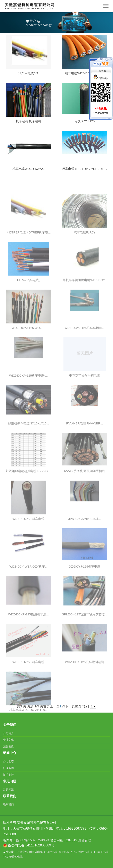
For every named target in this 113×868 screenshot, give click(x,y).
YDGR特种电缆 (80, 852)
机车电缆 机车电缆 (28, 124)
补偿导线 (23, 852)
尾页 (78, 706)
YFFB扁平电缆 (99, 852)
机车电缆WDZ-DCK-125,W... (85, 76)
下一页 (70, 706)
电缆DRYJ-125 (85, 124)
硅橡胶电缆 (51, 852)
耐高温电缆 (36, 852)
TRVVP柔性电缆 (13, 857)
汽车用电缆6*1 (28, 75)
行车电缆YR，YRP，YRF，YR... (85, 171)
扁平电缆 (64, 852)
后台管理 (85, 840)
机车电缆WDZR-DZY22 (29, 171)
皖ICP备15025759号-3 (33, 840)
